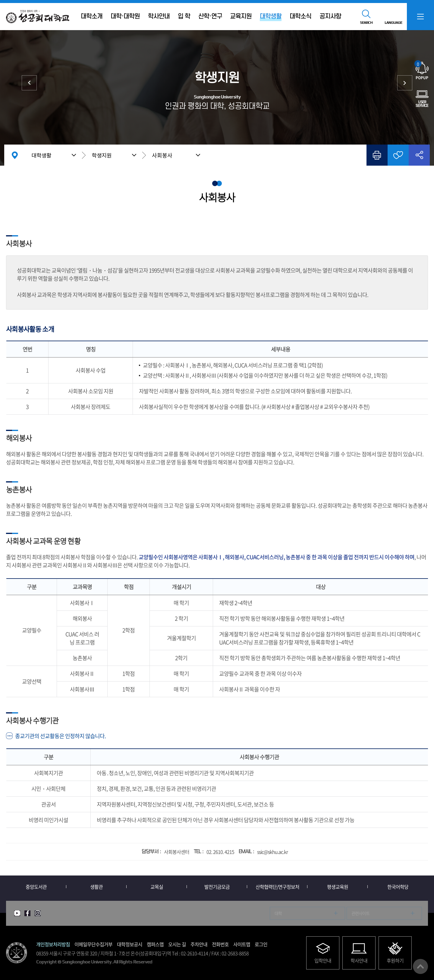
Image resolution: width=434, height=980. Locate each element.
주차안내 (199, 944)
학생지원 (102, 155)
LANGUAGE (393, 23)
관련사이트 (360, 913)
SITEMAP (420, 17)
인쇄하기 (377, 155)
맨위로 (420, 966)
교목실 (157, 887)
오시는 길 (177, 944)
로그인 (261, 944)
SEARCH (366, 23)
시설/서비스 (405, 83)
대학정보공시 (130, 944)
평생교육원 (338, 887)
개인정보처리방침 (53, 944)
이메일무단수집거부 (93, 944)
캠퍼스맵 (155, 944)
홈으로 (15, 155)
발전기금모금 (217, 887)
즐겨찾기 (398, 155)
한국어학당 (398, 887)
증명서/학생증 (29, 83)
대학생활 (41, 155)
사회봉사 (162, 155)
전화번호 (220, 944)
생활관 (96, 887)
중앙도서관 (36, 887)
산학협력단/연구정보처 (277, 887)
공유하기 (419, 155)
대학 (278, 913)
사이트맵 (242, 944)
